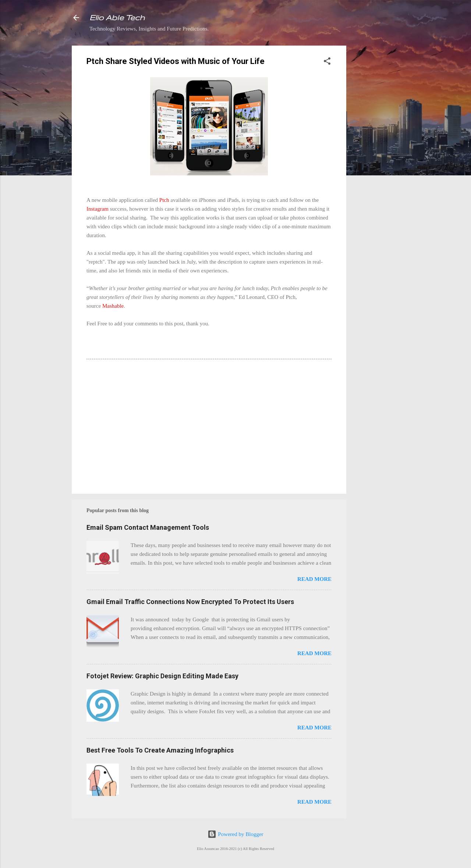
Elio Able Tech (117, 17)
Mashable (113, 306)
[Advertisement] (376, 156)
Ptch (164, 200)
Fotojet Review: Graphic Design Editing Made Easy (162, 676)
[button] (327, 62)
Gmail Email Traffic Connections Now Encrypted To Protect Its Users (190, 602)
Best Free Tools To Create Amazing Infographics (160, 750)
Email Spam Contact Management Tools (148, 527)
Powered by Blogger (235, 834)
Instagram (98, 209)
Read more (314, 579)
